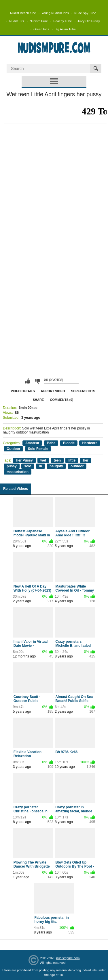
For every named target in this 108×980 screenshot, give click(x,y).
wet (43, 460)
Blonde (69, 443)
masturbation (18, 472)
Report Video (53, 391)
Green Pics (41, 29)
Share (38, 400)
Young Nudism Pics (55, 13)
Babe (51, 443)
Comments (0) (62, 400)
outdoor (77, 466)
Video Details (23, 391)
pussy (12, 466)
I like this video (28, 381)
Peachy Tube (62, 21)
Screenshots (83, 391)
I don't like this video (37, 381)
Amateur (32, 443)
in (40, 466)
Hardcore (90, 443)
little (72, 460)
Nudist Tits (17, 21)
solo (28, 466)
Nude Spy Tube (85, 13)
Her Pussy (24, 460)
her (86, 460)
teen (57, 460)
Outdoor (13, 449)
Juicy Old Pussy (89, 21)
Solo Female (38, 449)
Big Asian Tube (65, 29)
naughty (56, 466)
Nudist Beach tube (23, 13)
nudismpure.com (68, 958)
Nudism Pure (39, 21)
